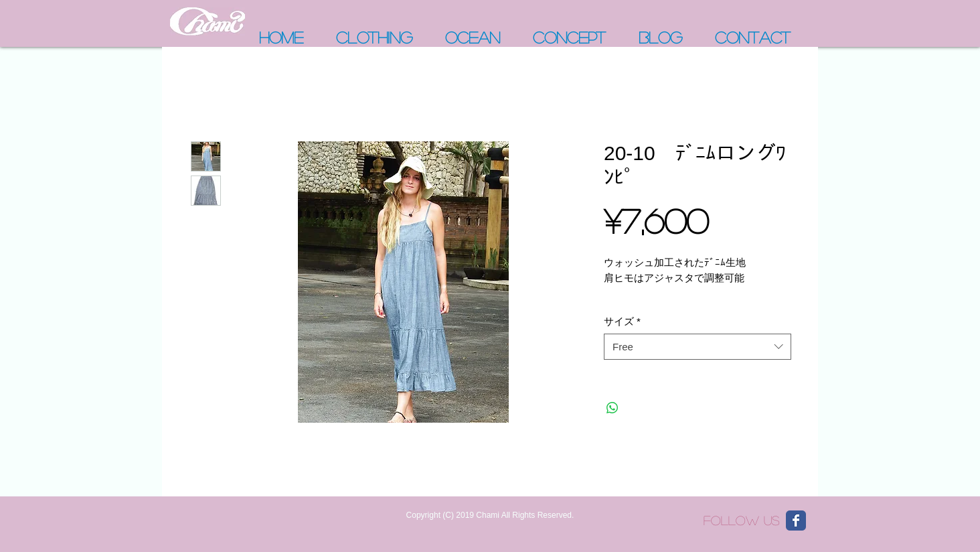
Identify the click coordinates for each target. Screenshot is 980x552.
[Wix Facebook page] (796, 521)
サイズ (622, 321)
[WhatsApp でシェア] (612, 408)
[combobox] (698, 347)
